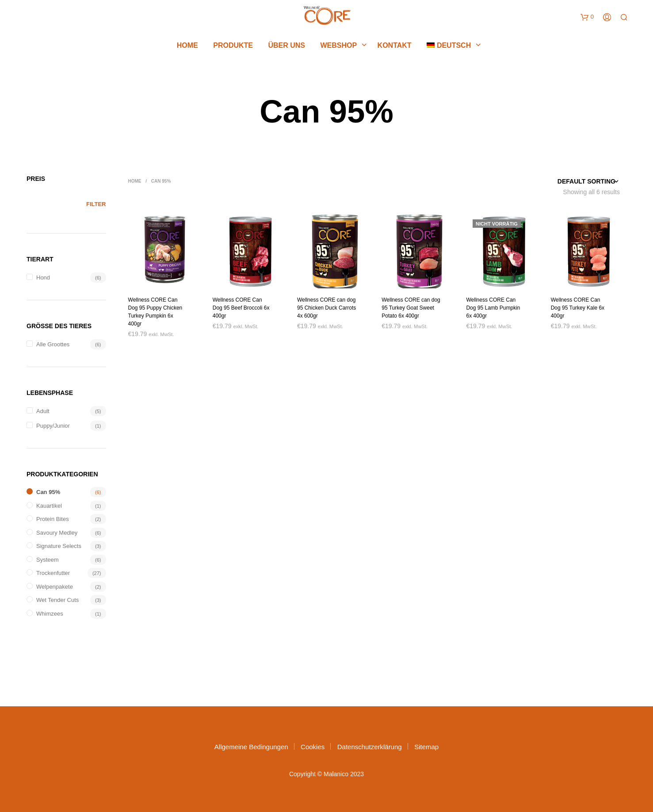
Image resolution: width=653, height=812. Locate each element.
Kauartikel (49, 506)
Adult (43, 411)
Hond (43, 278)
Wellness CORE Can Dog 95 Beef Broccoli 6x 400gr (241, 308)
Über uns (286, 47)
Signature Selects (59, 546)
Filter (96, 204)
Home (187, 47)
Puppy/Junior (53, 426)
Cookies (313, 747)
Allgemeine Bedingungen (251, 747)
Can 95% (48, 492)
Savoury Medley (57, 533)
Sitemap (426, 747)
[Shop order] (572, 181)
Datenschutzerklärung (370, 747)
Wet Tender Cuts (57, 600)
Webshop (338, 47)
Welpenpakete (55, 587)
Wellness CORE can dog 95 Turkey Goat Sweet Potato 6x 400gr (411, 308)
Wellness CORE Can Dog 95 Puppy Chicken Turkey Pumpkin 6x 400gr (155, 312)
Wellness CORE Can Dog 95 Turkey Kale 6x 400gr (578, 308)
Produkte (233, 47)
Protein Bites (53, 519)
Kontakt (395, 47)
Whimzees (50, 614)
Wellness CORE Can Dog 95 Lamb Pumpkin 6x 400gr (493, 308)
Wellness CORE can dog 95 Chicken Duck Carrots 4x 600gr (326, 308)
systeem (48, 560)
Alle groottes (53, 344)
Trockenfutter (53, 573)
